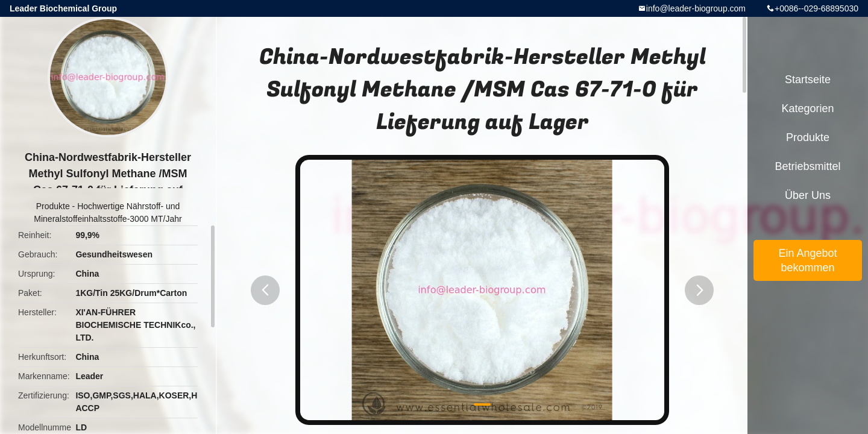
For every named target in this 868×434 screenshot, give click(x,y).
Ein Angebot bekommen (807, 260)
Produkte (53, 206)
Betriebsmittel (807, 166)
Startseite (808, 80)
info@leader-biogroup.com (696, 8)
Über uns (808, 195)
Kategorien (807, 108)
